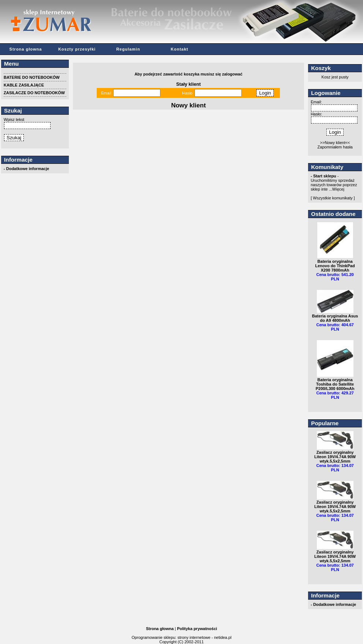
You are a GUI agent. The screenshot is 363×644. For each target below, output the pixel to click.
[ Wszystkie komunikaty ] (333, 198)
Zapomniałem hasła (335, 147)
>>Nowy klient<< (335, 143)
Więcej (338, 189)
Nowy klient (188, 105)
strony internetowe (194, 637)
